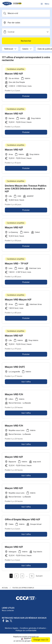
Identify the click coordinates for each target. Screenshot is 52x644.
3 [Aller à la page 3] (22, 576)
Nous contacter (8, 610)
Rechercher (26, 41)
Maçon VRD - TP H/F (17, 264)
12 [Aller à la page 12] (32, 576)
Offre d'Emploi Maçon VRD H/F (23, 520)
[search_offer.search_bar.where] (26, 23)
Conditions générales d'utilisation (33, 628)
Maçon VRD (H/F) (15, 368)
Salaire (27, 49)
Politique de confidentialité (26, 630)
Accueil (5, 588)
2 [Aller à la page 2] (16, 576)
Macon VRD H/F (14, 74)
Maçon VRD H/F (14, 228)
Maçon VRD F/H (14, 395)
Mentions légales (11, 628)
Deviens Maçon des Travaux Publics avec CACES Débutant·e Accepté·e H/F (26, 189)
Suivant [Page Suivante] (39, 576)
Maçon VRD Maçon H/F (18, 300)
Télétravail (10, 49)
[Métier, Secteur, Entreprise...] (26, 13)
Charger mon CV (41, 640)
